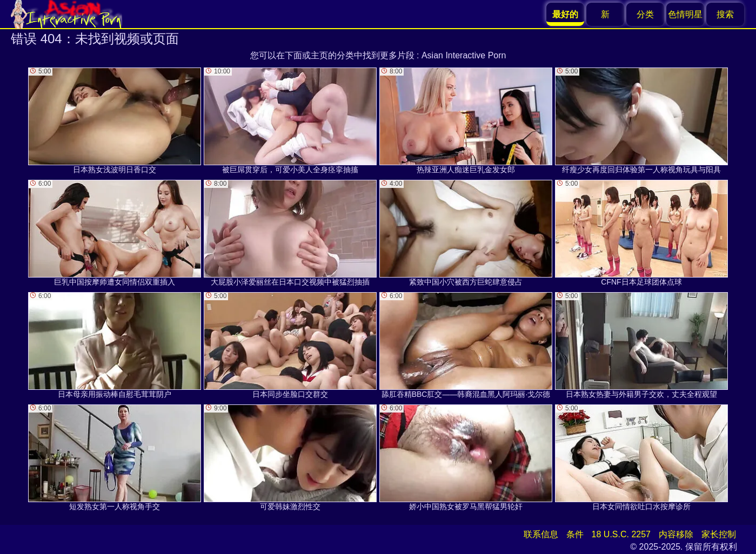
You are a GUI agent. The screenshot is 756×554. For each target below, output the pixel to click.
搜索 (725, 14)
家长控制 (719, 534)
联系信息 (541, 534)
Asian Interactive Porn (464, 55)
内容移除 (676, 534)
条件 (575, 534)
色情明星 (685, 14)
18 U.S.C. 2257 (621, 534)
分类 (645, 14)
